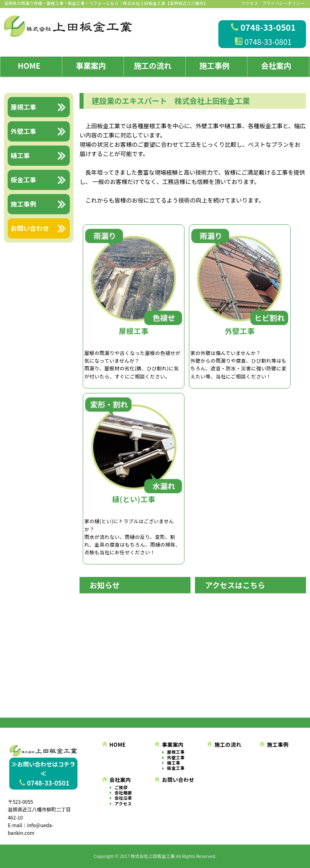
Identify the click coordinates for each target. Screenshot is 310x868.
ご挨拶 (121, 788)
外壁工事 (176, 758)
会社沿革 (124, 798)
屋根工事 (176, 752)
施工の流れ (153, 65)
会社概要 (124, 793)
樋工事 (174, 763)
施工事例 (215, 65)
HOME (29, 65)
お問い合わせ (174, 780)
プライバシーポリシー (284, 3)
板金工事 (176, 768)
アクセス (250, 3)
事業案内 (91, 65)
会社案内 (276, 65)
